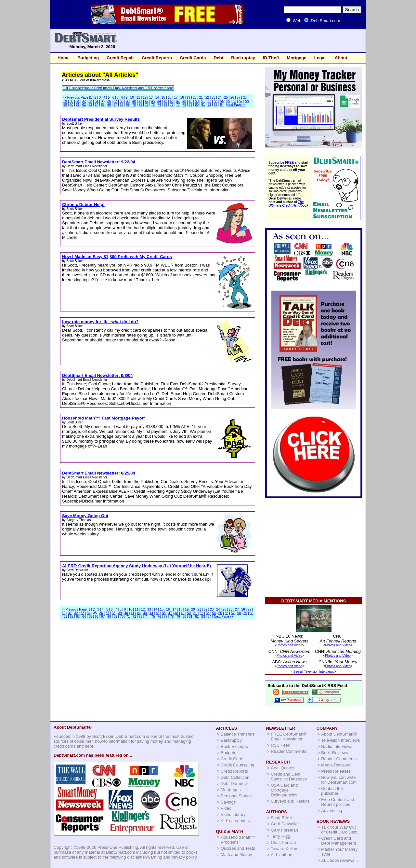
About (341, 58)
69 (128, 105)
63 (90, 105)
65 (103, 105)
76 (172, 105)
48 (184, 101)
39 (128, 101)
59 (65, 105)
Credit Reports (157, 58)
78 (184, 105)
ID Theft (271, 58)
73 (153, 105)
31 (78, 101)
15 (163, 97)
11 (138, 97)
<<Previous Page (76, 97)
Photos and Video (289, 645)
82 (209, 105)
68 (122, 105)
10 (132, 97)
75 (166, 105)
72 (147, 105)
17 (176, 97)
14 (157, 97)
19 (188, 97)
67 (115, 105)
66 (109, 105)
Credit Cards (193, 58)
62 (84, 105)
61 (78, 105)
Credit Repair (120, 58)
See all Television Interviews (314, 672)
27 (238, 97)
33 (90, 101)
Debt (218, 58)
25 (226, 97)
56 (234, 101)
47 (178, 101)
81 (203, 105)
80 (197, 105)
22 (207, 97)
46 (172, 101)
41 (140, 101)
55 (228, 101)
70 (134, 105)
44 (159, 101)
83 (216, 105)
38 (122, 101)
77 (178, 105)
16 (169, 97)
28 (245, 97)
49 (191, 101)
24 (220, 97)
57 (241, 101)
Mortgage (297, 58)
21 (201, 97)
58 (247, 101)
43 (153, 101)
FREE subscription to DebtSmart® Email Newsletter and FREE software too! (118, 88)
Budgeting (88, 58)
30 (71, 101)
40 (134, 101)
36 (109, 101)
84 (222, 105)
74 (159, 105)
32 (84, 101)
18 (182, 97)
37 (115, 101)
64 (96, 105)
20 (195, 97)
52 (209, 101)
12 (144, 97)
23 (213, 97)
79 (191, 105)
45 (166, 101)
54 (222, 101)
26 (232, 97)
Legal (320, 58)
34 (96, 101)
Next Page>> (236, 105)
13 (151, 97)
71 (140, 105)
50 (197, 101)
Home (64, 58)
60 (71, 105)
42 (147, 101)
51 (203, 101)
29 (65, 101)
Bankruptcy (243, 58)
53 (216, 101)
